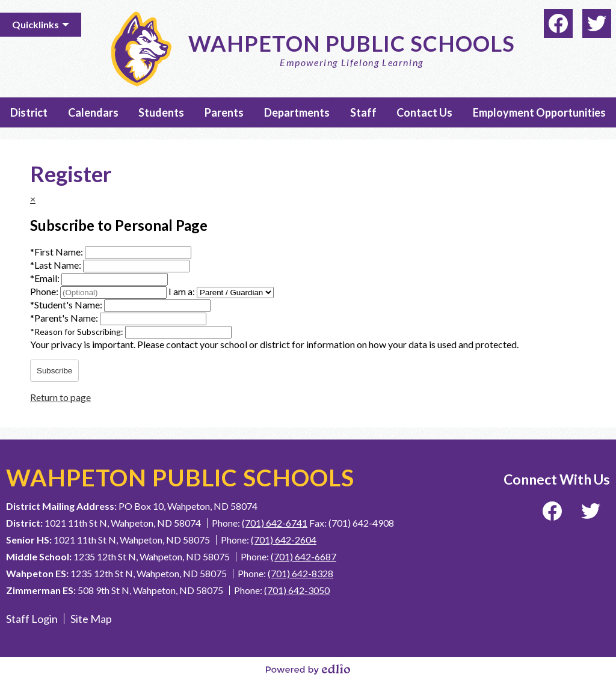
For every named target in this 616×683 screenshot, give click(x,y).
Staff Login (32, 619)
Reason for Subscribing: (78, 332)
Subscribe (54, 371)
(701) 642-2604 (284, 540)
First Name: (57, 252)
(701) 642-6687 (303, 556)
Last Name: (57, 265)
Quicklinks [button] (35, 24)
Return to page (60, 397)
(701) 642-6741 (275, 523)
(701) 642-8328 (300, 573)
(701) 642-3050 (297, 590)
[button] (29, 112)
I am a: (182, 291)
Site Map (91, 619)
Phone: (45, 291)
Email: (46, 278)
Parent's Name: (65, 318)
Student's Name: (67, 305)
